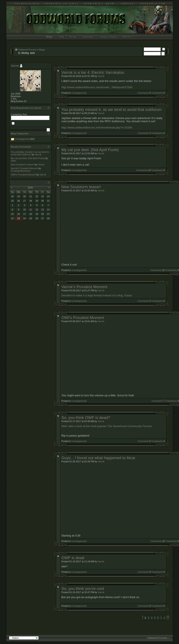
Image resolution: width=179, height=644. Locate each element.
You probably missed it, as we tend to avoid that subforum (112, 109)
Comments (143, 93)
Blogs (49, 37)
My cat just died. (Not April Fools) (90, 150)
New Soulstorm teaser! (81, 187)
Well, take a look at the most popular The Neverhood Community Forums (107, 426)
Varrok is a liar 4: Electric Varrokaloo (93, 72)
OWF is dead (73, 558)
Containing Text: (19, 114)
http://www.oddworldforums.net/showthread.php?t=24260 (97, 128)
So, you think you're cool (83, 589)
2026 (30, 188)
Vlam (14, 161)
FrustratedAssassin (21, 171)
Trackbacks (157, 93)
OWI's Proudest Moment (83, 318)
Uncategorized (79, 93)
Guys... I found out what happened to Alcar (99, 458)
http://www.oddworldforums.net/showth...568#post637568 (97, 87)
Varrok (101, 76)
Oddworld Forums (27, 50)
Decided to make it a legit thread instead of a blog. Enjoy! (97, 295)
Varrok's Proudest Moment (84, 287)
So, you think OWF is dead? (86, 418)
